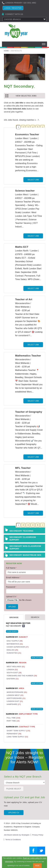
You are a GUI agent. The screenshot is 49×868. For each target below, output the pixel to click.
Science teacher (25, 191)
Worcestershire (17, 692)
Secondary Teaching (21, 531)
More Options (37, 658)
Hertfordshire (16, 698)
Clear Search (12, 631)
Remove (24, 626)
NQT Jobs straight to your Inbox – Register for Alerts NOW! (24, 757)
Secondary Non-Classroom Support (25, 547)
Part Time (13, 721)
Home (6, 51)
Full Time (13, 718)
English (12, 650)
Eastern (13, 679)
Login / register (13, 8)
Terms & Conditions (13, 840)
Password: (11, 587)
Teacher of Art (24, 299)
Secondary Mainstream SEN (25, 555)
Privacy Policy (38, 835)
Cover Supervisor (18, 647)
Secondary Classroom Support (23, 538)
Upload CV (14, 813)
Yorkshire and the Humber (22, 676)
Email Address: (13, 577)
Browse (14, 617)
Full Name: (11, 568)
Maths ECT (22, 247)
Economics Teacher (27, 134)
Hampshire (14, 704)
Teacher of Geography (29, 412)
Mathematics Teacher (28, 356)
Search (35, 617)
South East (14, 673)
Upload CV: (12, 596)
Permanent (14, 734)
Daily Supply (15, 641)
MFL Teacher (23, 468)
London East (15, 701)
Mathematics (15, 644)
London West (15, 695)
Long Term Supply (17, 737)
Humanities (14, 653)
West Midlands (16, 667)
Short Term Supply (18, 731)
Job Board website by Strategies (17, 835)
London (12, 670)
